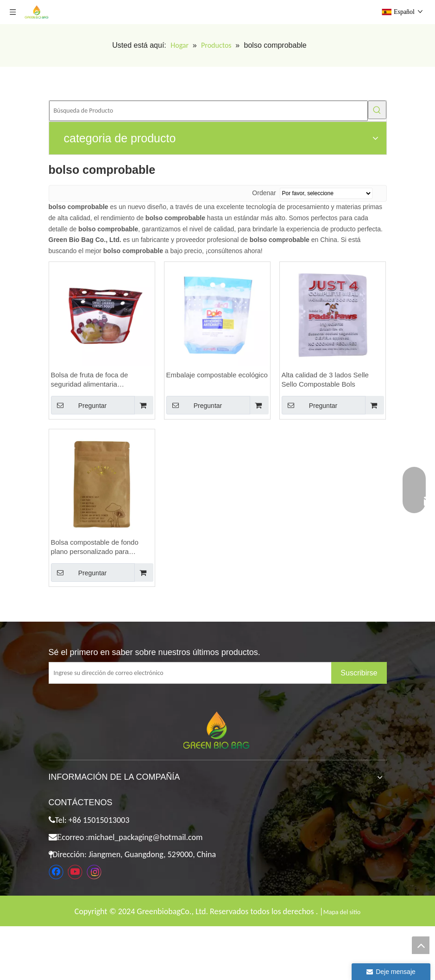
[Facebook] (56, 872)
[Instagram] (94, 872)
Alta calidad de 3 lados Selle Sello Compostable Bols (325, 379)
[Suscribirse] (359, 673)
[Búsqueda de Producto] (208, 111)
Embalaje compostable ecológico (217, 375)
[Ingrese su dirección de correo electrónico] (198, 673)
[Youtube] (75, 872)
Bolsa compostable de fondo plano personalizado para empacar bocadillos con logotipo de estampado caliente (101, 547)
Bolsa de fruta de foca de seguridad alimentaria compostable (90, 380)
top (421, 945)
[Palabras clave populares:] (377, 110)
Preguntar (79, 405)
